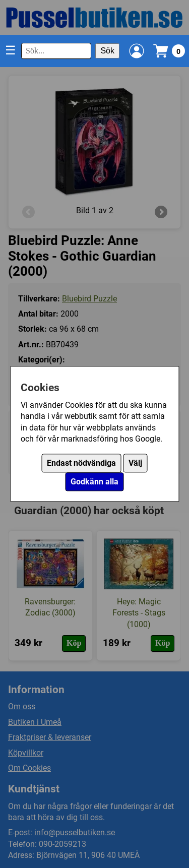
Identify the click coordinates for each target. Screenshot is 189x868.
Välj (135, 463)
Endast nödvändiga (81, 463)
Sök (107, 51)
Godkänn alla (94, 482)
